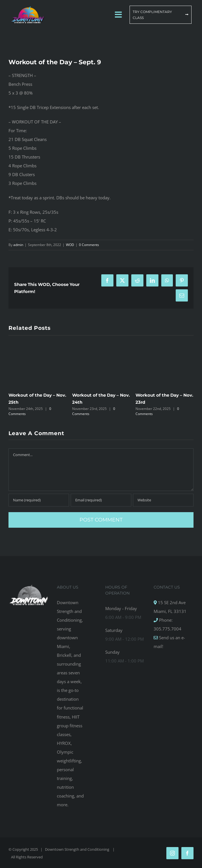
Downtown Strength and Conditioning (78, 849)
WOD (70, 245)
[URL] (163, 500)
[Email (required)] (101, 500)
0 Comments (89, 245)
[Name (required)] (39, 500)
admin (18, 245)
